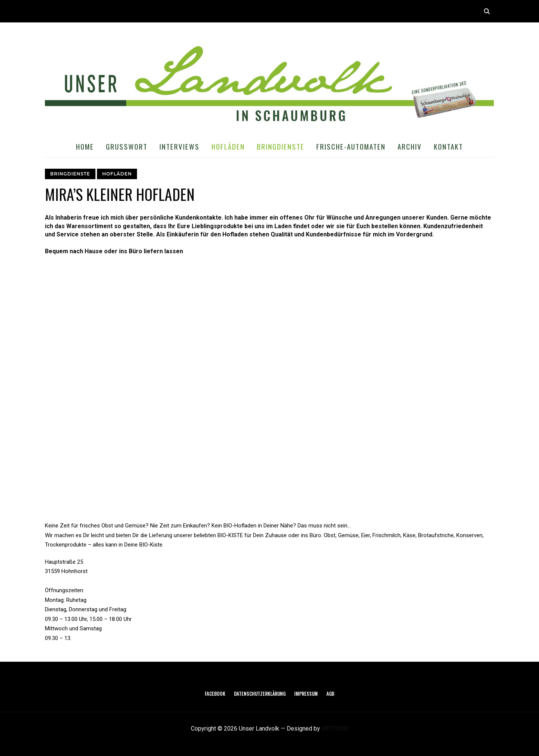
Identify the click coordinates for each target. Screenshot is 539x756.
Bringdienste (281, 146)
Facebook (215, 694)
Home (85, 146)
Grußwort (127, 146)
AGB (330, 694)
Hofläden (228, 146)
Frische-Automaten (351, 146)
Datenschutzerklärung (260, 694)
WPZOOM (335, 729)
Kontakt (448, 146)
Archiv (410, 146)
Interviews (179, 146)
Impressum (306, 694)
